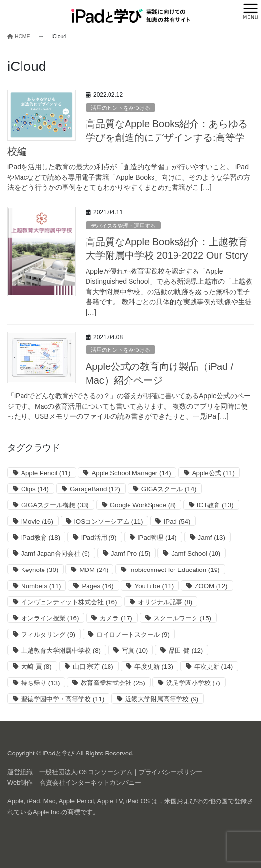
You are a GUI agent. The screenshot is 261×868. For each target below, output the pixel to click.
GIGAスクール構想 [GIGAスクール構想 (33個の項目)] (55, 505)
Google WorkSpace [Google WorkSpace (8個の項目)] (143, 505)
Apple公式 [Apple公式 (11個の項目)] (214, 473)
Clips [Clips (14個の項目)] (35, 489)
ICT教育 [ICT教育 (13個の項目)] (215, 505)
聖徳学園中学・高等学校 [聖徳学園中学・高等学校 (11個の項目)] (63, 699)
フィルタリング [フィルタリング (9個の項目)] (48, 634)
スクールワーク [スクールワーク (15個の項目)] (182, 618)
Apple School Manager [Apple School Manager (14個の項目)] (131, 473)
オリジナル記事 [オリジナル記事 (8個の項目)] (165, 602)
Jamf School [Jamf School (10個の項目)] (196, 554)
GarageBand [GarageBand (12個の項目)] (95, 489)
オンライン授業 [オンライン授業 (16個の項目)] (50, 618)
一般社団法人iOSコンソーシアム (86, 772)
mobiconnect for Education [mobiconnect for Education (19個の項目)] (174, 570)
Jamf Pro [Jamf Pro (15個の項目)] (131, 554)
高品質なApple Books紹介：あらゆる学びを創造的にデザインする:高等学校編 (128, 137)
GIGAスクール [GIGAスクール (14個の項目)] (169, 489)
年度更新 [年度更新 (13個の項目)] (154, 667)
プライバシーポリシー (171, 772)
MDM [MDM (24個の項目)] (94, 570)
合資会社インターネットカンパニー (90, 783)
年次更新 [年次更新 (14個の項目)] (213, 667)
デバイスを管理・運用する (123, 226)
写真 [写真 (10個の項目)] (135, 651)
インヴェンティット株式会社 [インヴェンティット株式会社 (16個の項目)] (69, 602)
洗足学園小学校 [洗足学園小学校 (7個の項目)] (193, 683)
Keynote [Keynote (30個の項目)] (40, 570)
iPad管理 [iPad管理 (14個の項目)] (157, 537)
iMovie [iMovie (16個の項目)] (37, 521)
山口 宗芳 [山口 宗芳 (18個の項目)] (93, 667)
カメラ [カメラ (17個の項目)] (116, 618)
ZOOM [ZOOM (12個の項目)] (211, 586)
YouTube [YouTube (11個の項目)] (154, 586)
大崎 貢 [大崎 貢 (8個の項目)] (36, 667)
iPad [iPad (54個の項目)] (177, 521)
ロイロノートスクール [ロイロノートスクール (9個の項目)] (133, 634)
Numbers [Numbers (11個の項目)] (41, 586)
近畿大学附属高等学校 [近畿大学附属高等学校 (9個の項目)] (162, 699)
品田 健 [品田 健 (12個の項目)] (186, 651)
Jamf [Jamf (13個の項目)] (212, 537)
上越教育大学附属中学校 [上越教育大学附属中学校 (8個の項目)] (61, 651)
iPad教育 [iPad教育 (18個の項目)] (41, 537)
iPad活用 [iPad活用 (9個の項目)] (99, 537)
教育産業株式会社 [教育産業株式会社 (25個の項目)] (113, 683)
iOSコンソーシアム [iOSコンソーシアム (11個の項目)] (109, 521)
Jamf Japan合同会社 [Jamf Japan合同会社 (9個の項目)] (55, 554)
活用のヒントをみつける (120, 108)
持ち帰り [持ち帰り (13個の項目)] (40, 683)
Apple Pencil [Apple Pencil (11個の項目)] (46, 473)
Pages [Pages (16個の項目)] (98, 586)
